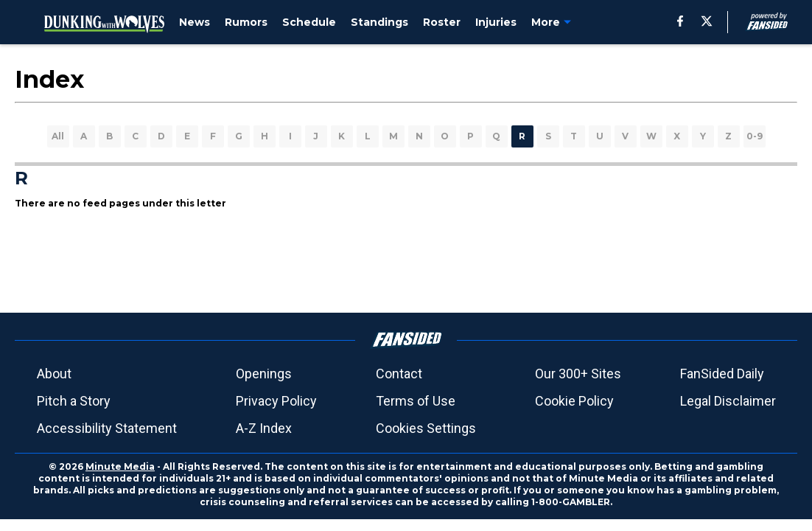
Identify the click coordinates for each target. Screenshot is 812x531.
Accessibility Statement (107, 428)
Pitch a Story (74, 401)
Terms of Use (416, 401)
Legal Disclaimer (728, 401)
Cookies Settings (426, 428)
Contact (399, 374)
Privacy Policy (276, 401)
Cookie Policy (574, 401)
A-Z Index (264, 428)
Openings (264, 374)
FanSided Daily (722, 374)
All (58, 136)
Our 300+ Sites (578, 374)
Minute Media (120, 466)
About (54, 374)
